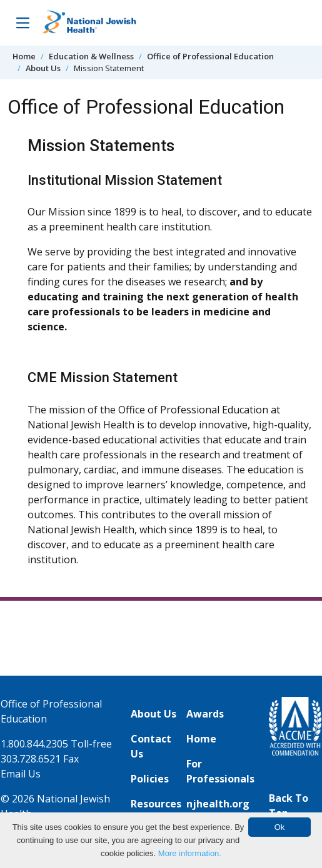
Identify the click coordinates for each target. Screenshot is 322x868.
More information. (190, 853)
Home (24, 56)
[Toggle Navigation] (23, 22)
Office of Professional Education (210, 56)
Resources (156, 804)
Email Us (21, 774)
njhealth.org (218, 804)
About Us (43, 68)
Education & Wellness (91, 56)
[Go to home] (89, 23)
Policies (150, 779)
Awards (205, 714)
